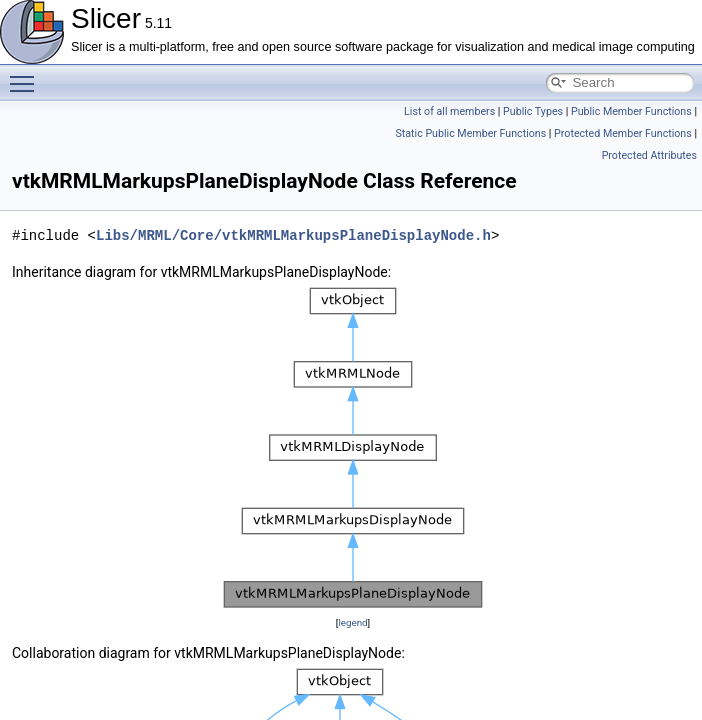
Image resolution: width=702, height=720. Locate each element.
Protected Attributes (649, 155)
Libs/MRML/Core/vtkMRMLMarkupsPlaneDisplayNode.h (293, 235)
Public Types (533, 111)
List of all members (449, 111)
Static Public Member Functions (470, 133)
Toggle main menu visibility (27, 75)
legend (352, 622)
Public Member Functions (631, 111)
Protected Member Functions (623, 133)
